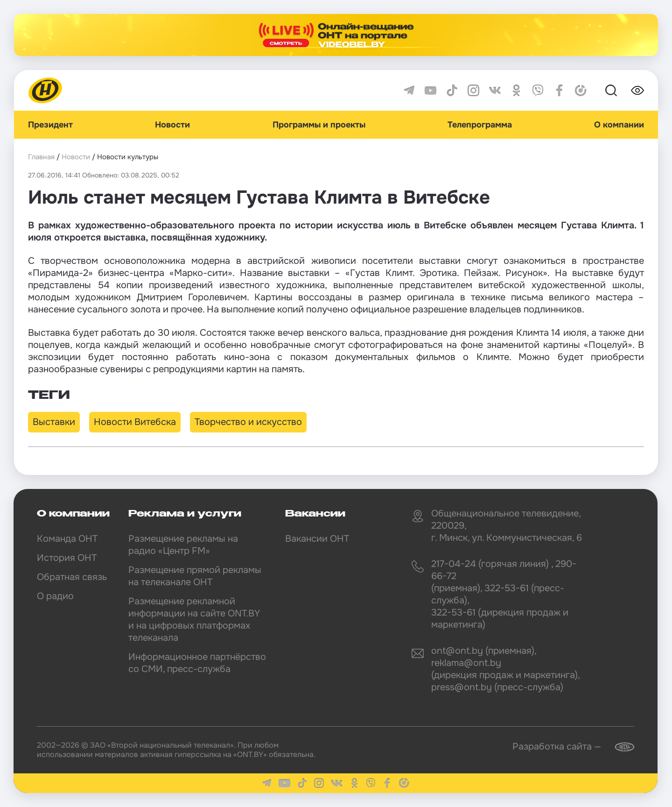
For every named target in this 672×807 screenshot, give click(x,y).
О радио (55, 596)
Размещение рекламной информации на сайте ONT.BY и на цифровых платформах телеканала (194, 619)
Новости (172, 125)
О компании (619, 125)
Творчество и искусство (248, 422)
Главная (41, 157)
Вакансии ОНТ (317, 539)
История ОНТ (67, 558)
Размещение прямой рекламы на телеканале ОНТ (195, 576)
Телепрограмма (480, 125)
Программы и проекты (319, 125)
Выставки (54, 422)
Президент (50, 125)
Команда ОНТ (67, 539)
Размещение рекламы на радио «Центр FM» (183, 545)
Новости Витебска (135, 422)
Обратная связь (72, 577)
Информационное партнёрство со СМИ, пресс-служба (197, 663)
